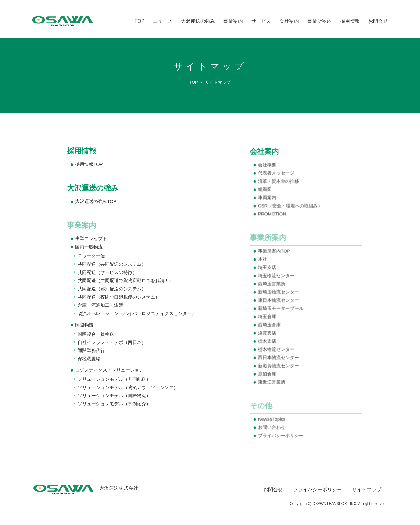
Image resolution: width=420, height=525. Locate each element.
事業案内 (233, 21)
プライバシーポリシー (281, 434)
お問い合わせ (272, 426)
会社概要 (268, 166)
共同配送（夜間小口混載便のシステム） (119, 297)
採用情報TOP (89, 164)
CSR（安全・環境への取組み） (290, 207)
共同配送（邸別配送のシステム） (112, 289)
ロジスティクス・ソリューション (109, 370)
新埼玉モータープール (281, 308)
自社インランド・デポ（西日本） (112, 342)
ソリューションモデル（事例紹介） (114, 404)
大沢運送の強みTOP (96, 202)
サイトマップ (367, 490)
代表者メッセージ (277, 175)
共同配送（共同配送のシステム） (112, 264)
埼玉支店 (268, 268)
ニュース (163, 21)
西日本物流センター (279, 357)
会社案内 (289, 21)
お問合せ (378, 21)
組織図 (265, 191)
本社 (263, 260)
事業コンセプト (91, 239)
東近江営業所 (272, 381)
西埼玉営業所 (272, 284)
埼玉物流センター (277, 276)
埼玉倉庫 (268, 317)
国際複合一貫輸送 (96, 334)
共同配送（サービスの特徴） (107, 272)
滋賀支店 (268, 333)
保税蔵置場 (89, 358)
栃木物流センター (277, 349)
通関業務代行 (91, 350)
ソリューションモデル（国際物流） (114, 395)
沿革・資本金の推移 (279, 183)
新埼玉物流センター (279, 292)
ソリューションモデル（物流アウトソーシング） (128, 387)
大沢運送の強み (198, 21)
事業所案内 (320, 21)
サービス (261, 21)
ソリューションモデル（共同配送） (114, 379)
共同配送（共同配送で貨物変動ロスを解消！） (125, 280)
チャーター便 (91, 256)
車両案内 (268, 199)
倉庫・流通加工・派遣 (100, 305)
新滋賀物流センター (279, 365)
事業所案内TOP (275, 252)
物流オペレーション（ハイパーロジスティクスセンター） (137, 313)
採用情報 (350, 21)
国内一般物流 (89, 247)
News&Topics (272, 418)
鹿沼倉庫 (268, 374)
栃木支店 (268, 341)
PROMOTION (273, 215)
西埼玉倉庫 (270, 325)
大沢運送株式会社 (86, 488)
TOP (140, 21)
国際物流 (84, 325)
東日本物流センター (279, 301)
